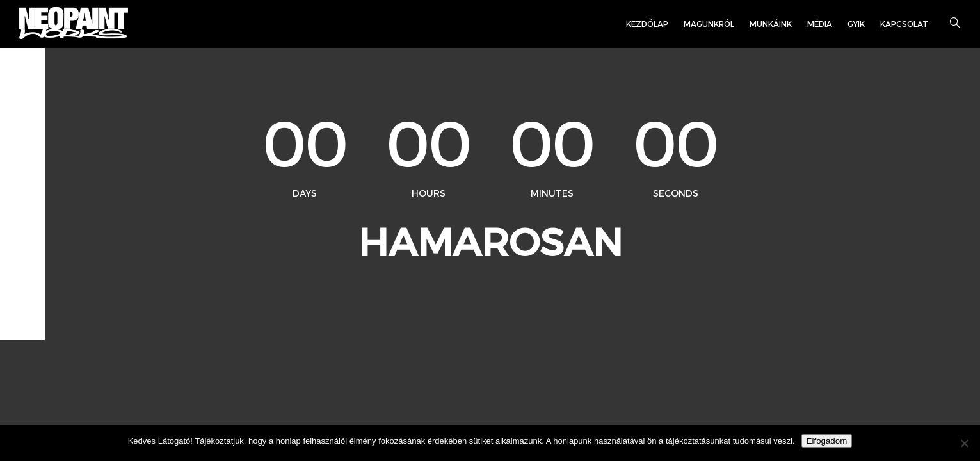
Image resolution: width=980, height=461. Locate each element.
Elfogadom (827, 441)
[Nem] (964, 443)
